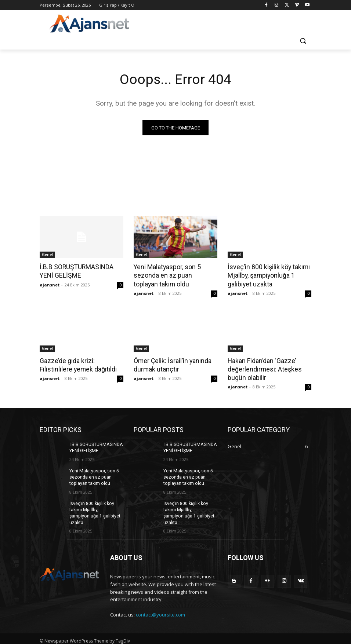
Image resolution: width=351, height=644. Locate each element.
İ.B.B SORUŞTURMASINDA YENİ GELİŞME (75, 271)
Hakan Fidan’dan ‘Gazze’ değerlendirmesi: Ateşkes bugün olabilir (263, 367)
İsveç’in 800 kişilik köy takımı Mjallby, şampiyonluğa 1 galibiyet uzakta (267, 275)
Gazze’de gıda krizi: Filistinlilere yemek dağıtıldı (77, 363)
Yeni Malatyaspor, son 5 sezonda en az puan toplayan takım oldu (173, 275)
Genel (47, 255)
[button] (303, 41)
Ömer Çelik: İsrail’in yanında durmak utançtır (171, 363)
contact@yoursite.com (160, 611)
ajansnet (50, 284)
